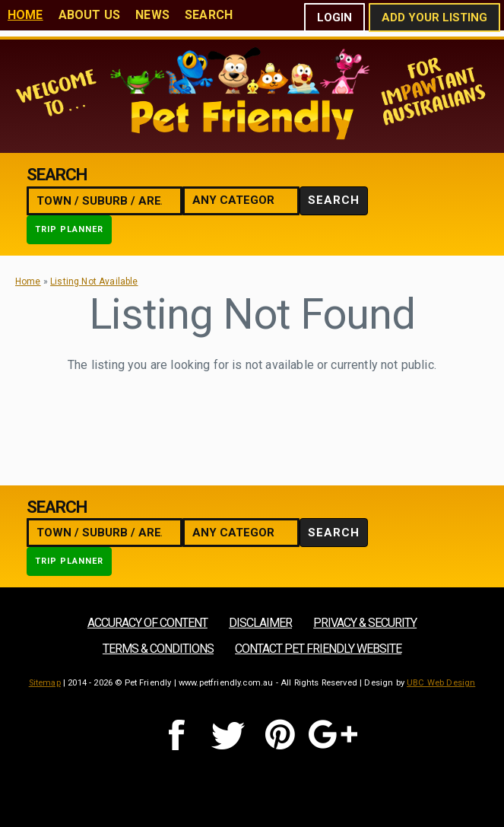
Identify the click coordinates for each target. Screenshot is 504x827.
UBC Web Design (441, 683)
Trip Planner (69, 229)
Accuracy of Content (147, 623)
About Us (89, 15)
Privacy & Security (365, 623)
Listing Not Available (94, 281)
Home (25, 15)
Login (334, 17)
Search (209, 15)
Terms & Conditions (158, 649)
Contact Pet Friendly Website (318, 649)
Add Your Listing (434, 17)
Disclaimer (260, 623)
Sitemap (45, 683)
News (152, 15)
